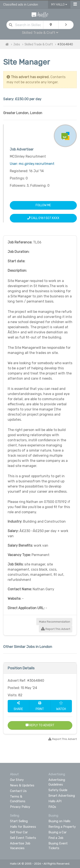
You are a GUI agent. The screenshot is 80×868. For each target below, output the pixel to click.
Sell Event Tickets (23, 838)
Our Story (17, 780)
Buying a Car (57, 832)
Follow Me (43, 205)
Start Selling (19, 821)
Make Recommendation (54, 622)
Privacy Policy (20, 807)
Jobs (17, 44)
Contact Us (18, 791)
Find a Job (56, 838)
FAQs (52, 807)
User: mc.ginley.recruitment (32, 164)
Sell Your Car (19, 832)
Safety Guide (58, 790)
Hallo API (55, 801)
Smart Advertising (62, 796)
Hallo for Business (23, 827)
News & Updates (22, 785)
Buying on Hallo (59, 821)
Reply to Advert (40, 725)
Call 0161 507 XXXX (43, 218)
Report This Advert (56, 629)
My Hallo (59, 5)
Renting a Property (62, 827)
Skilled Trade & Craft (40, 33)
